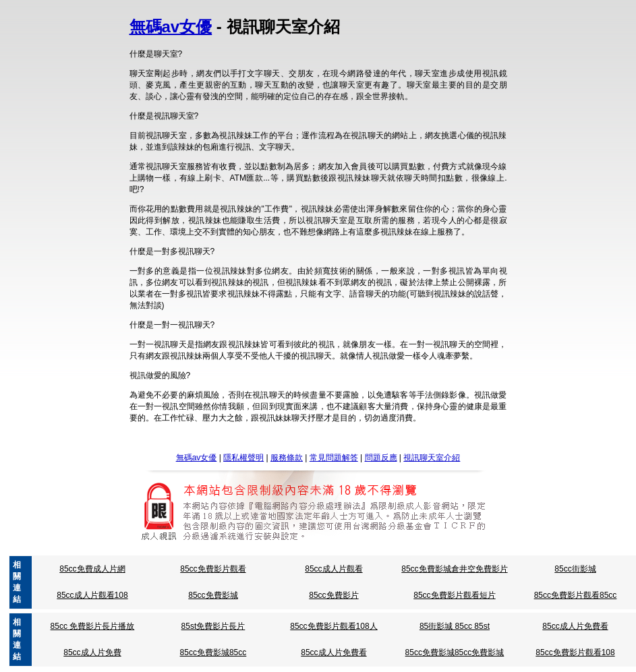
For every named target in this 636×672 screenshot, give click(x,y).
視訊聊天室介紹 (432, 458)
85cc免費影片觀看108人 (334, 626)
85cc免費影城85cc (213, 652)
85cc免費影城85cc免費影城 (455, 652)
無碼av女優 (171, 27)
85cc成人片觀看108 (92, 595)
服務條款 (287, 458)
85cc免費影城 (213, 595)
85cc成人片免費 (92, 652)
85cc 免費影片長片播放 (93, 626)
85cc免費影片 (334, 595)
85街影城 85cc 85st (455, 626)
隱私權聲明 (243, 458)
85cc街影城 (575, 569)
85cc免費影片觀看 (213, 569)
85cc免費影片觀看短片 (454, 595)
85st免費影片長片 (213, 626)
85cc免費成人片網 (92, 569)
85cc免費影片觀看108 (575, 652)
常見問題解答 (334, 458)
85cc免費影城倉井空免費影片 (454, 569)
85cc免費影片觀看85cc (576, 595)
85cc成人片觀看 (334, 569)
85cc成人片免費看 (575, 626)
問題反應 (381, 458)
